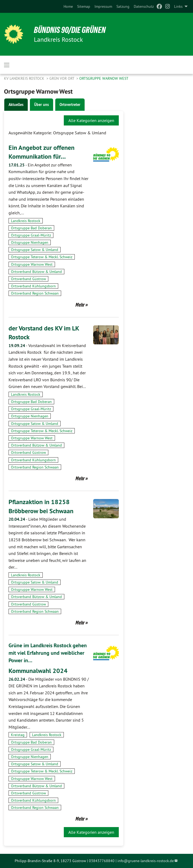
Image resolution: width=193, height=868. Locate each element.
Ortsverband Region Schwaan (35, 293)
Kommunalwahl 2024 (38, 671)
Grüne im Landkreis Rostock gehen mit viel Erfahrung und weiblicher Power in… (48, 653)
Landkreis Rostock (26, 221)
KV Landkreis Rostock (25, 78)
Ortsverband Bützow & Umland (36, 272)
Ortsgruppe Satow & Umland (35, 250)
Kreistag (18, 735)
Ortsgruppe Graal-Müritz (31, 235)
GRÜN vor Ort (62, 78)
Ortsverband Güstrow (28, 279)
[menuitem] (68, 6)
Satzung (123, 6)
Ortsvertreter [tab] (70, 105)
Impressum (103, 6)
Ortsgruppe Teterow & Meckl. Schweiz (42, 257)
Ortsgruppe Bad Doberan (31, 228)
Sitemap (84, 6)
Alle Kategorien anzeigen (91, 120)
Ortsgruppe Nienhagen (30, 242)
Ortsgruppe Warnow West (104, 78)
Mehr (80, 305)
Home (68, 6)
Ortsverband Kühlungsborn (33, 286)
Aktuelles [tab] (16, 105)
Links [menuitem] (178, 6)
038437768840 (102, 861)
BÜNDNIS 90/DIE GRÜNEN (70, 30)
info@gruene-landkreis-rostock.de (146, 861)
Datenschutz (144, 6)
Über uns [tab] (42, 105)
